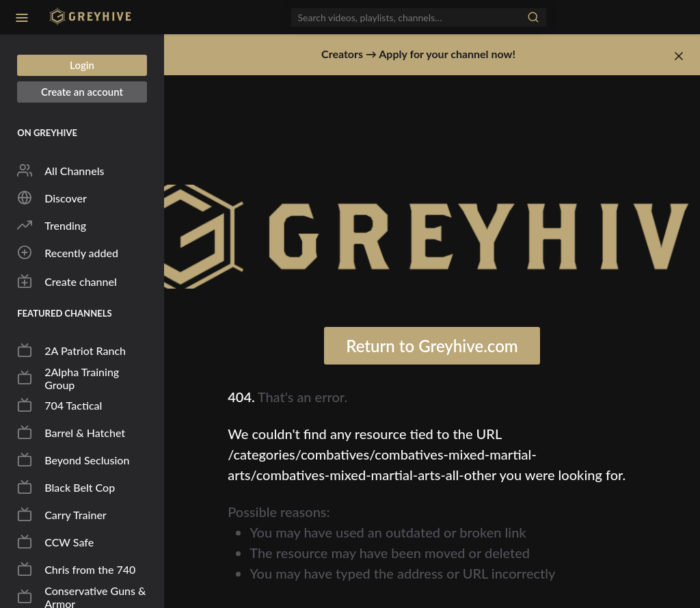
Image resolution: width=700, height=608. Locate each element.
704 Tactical (59, 405)
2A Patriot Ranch (71, 350)
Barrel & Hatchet (71, 432)
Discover (52, 198)
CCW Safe (55, 542)
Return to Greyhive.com (432, 346)
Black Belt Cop (66, 487)
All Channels (60, 170)
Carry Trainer (62, 514)
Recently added (68, 252)
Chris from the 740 (76, 569)
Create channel (67, 281)
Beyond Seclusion (73, 460)
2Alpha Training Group (68, 378)
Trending (52, 225)
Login (82, 65)
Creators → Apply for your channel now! (418, 54)
